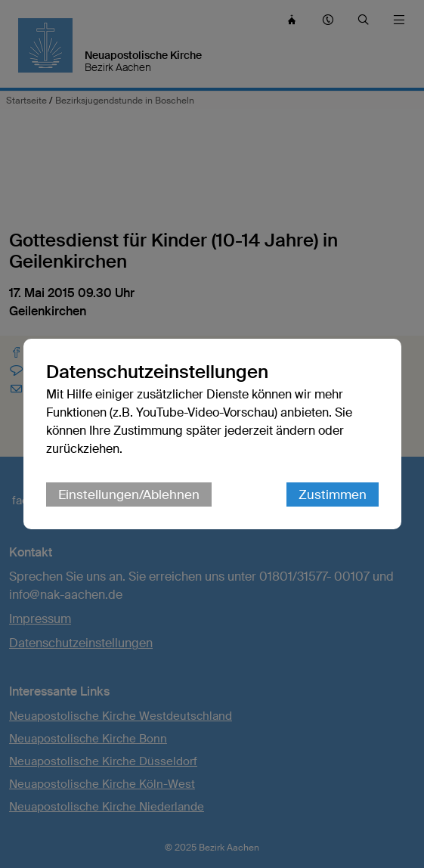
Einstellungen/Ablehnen (129, 494)
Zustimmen (333, 494)
